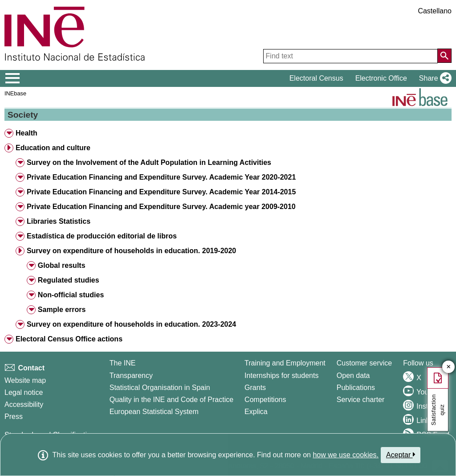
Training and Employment (285, 363)
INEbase (15, 93)
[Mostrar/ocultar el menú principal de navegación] (13, 78)
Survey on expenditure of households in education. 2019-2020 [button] (131, 251)
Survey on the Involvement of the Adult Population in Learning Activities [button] (149, 162)
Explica (256, 412)
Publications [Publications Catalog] (356, 388)
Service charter (361, 400)
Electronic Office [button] (381, 78)
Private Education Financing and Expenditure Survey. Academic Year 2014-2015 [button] (161, 192)
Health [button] (26, 133)
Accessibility (24, 404)
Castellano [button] (435, 11)
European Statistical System (154, 412)
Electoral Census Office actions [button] (69, 339)
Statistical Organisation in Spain (160, 388)
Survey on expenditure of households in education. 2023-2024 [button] (131, 324)
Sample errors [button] (62, 310)
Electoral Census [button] (316, 78)
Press (14, 416)
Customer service (364, 363)
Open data (353, 375)
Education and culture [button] (53, 148)
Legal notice (24, 392)
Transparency (131, 375)
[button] (434, 78)
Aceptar (401, 455)
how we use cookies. (346, 455)
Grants (255, 388)
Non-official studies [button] (71, 295)
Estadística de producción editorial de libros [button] (102, 236)
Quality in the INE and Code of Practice (171, 400)
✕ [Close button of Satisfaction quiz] (449, 367)
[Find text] (350, 56)
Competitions (265, 400)
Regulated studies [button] (69, 280)
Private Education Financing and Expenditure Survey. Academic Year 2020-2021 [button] (161, 177)
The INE (123, 363)
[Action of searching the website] (444, 56)
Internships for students (281, 375)
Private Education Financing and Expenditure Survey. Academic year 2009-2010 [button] (161, 207)
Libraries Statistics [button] (59, 221)
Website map (25, 380)
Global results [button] (62, 265)
